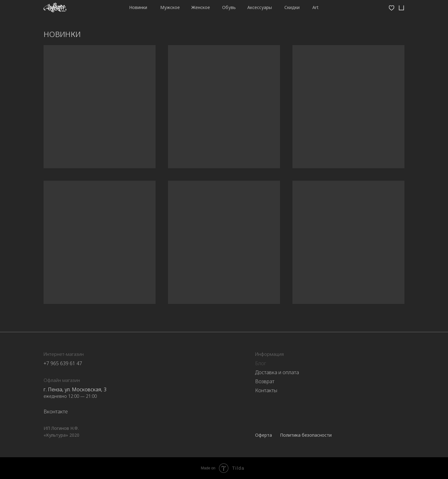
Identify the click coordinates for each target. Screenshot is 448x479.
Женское (201, 7)
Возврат (265, 381)
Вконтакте (56, 412)
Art (315, 7)
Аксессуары (260, 7)
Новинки (138, 7)
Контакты (266, 390)
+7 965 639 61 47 (63, 363)
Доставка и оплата (277, 372)
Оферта (264, 435)
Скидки (292, 7)
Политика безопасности (306, 435)
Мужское (170, 7)
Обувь (229, 7)
